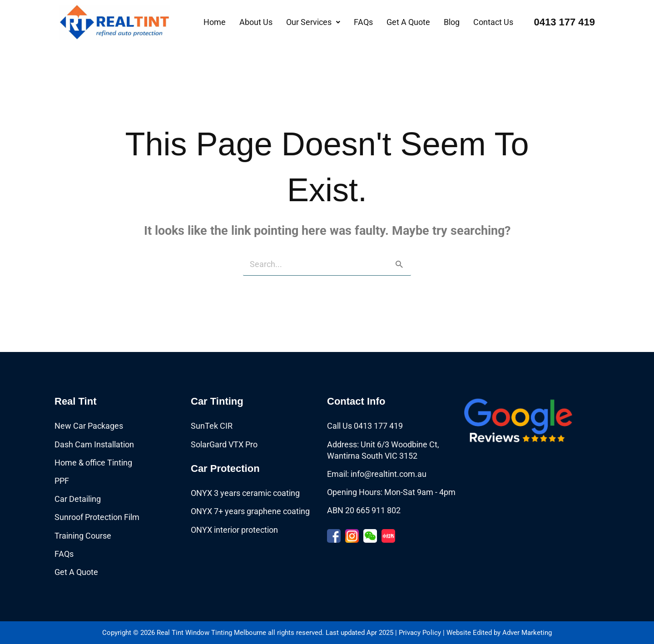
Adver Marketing (527, 633)
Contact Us (493, 22)
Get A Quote (408, 22)
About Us (256, 22)
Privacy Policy (420, 633)
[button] (313, 22)
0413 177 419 (564, 22)
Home (215, 22)
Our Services (313, 22)
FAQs (363, 22)
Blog (452, 22)
